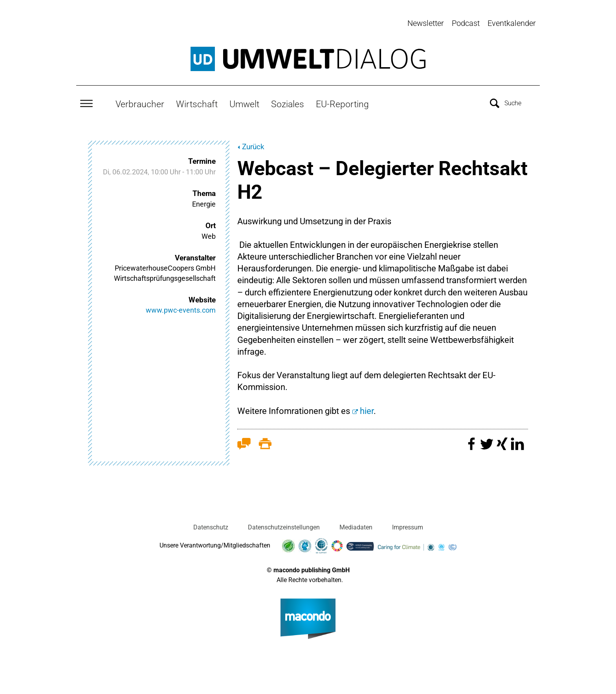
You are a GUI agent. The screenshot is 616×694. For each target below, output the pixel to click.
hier (367, 408)
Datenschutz (211, 525)
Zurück (253, 144)
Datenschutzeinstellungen (284, 525)
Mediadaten (356, 525)
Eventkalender (512, 23)
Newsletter (426, 23)
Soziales (288, 101)
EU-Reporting (342, 101)
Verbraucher (140, 101)
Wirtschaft (197, 101)
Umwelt (244, 101)
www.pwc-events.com (181, 307)
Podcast (466, 23)
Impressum (408, 525)
